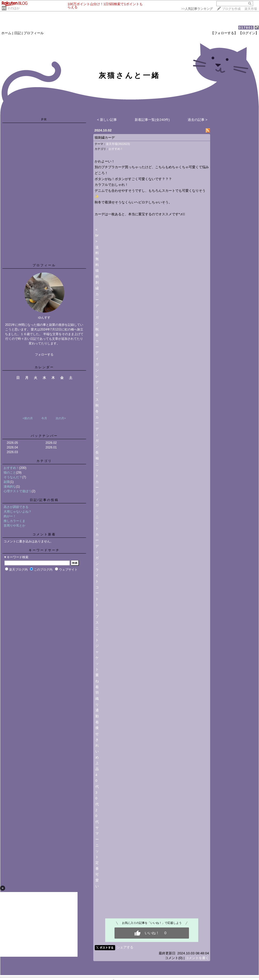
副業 (7, 482)
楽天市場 (251, 9)
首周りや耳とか (14, 526)
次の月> (61, 418)
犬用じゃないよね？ (18, 512)
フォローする (44, 355)
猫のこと (10, 473)
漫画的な (10, 487)
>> (197, 9)
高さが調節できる (16, 507)
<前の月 (28, 418)
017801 (246, 28)
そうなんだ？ (13, 477)
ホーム (6, 33)
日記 (18, 33)
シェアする (125, 947)
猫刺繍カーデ (105, 138)
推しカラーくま (14, 521)
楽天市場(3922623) (118, 144)
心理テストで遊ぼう (18, 491)
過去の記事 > (198, 120)
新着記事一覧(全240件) (152, 120)
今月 (44, 418)
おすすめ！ (11, 468)
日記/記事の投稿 (44, 500)
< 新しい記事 (107, 120)
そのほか (13, 8)
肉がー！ (10, 516)
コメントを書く (197, 958)
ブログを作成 (231, 9)
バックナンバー (44, 436)
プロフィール (34, 33)
